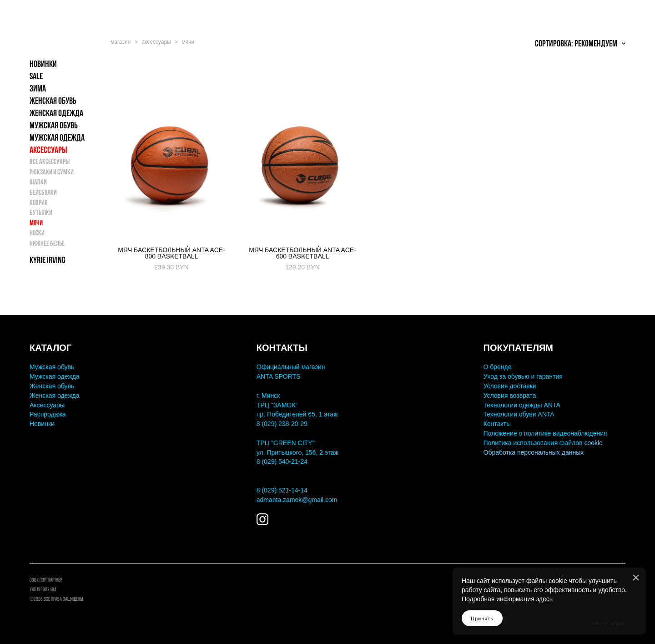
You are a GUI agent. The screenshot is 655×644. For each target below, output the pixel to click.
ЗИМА (38, 91)
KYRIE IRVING (48, 263)
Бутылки (41, 215)
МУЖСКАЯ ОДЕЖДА (57, 140)
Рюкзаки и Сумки (52, 174)
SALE (36, 79)
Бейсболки (43, 195)
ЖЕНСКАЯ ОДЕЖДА (56, 116)
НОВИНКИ (43, 66)
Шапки (38, 185)
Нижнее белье (47, 246)
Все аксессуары (50, 164)
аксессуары (156, 45)
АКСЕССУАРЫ (48, 152)
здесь (544, 599)
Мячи (36, 225)
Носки (37, 236)
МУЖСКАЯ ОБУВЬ (54, 128)
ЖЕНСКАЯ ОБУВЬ (53, 103)
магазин (121, 45)
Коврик (39, 205)
